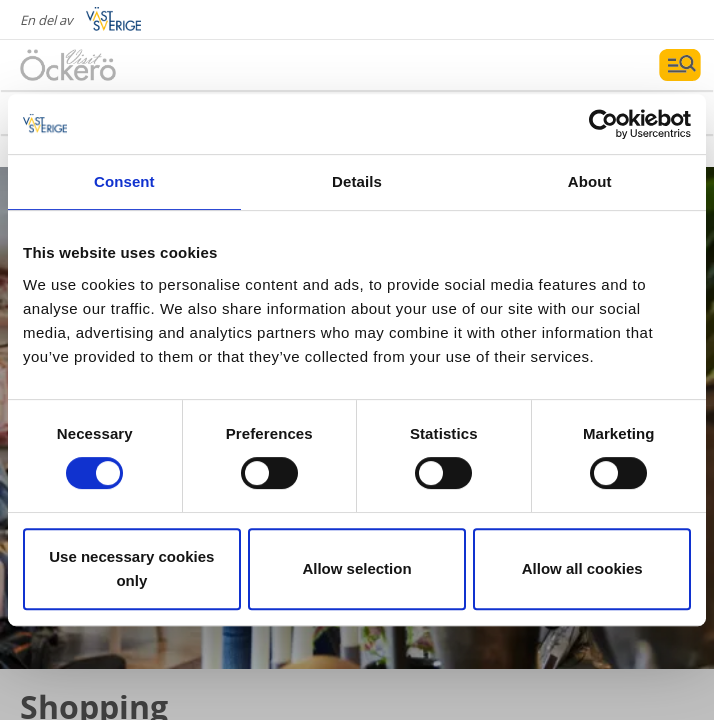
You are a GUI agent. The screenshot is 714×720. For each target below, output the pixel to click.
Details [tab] (357, 181)
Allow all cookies (582, 568)
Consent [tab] (124, 181)
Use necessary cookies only (131, 568)
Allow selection (356, 568)
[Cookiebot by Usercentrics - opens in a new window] (603, 124)
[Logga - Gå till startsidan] (90, 65)
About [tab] (590, 181)
